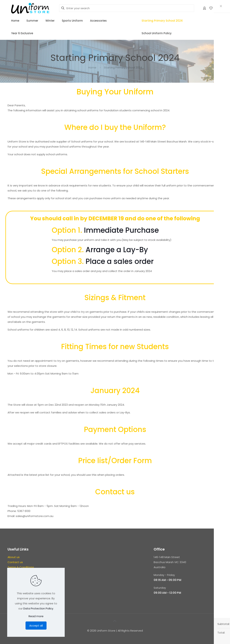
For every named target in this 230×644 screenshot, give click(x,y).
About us (14, 557)
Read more (36, 616)
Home (92, 67)
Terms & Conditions (21, 567)
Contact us (15, 562)
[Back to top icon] (115, 621)
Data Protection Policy (38, 608)
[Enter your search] (127, 8)
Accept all (36, 626)
